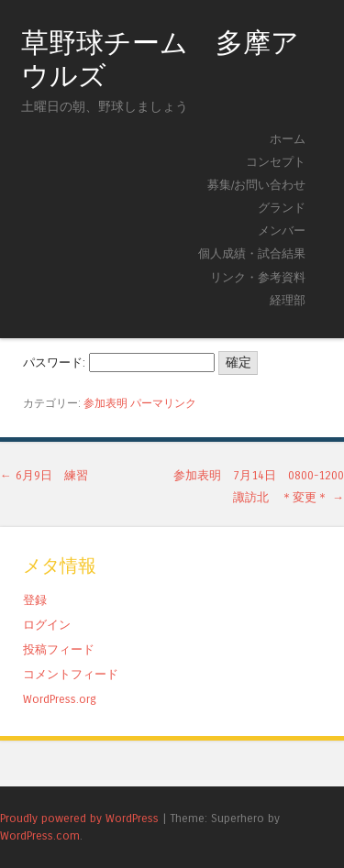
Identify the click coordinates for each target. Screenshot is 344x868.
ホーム (288, 139)
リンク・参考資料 (258, 277)
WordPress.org (60, 699)
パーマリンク (163, 403)
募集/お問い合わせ (256, 185)
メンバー (282, 231)
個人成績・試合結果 (252, 253)
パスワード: (119, 363)
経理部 (288, 300)
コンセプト (276, 162)
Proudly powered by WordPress (79, 818)
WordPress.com (40, 835)
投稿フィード (59, 649)
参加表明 (105, 403)
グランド (282, 208)
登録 (35, 600)
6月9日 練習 (44, 475)
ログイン (47, 625)
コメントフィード (71, 674)
